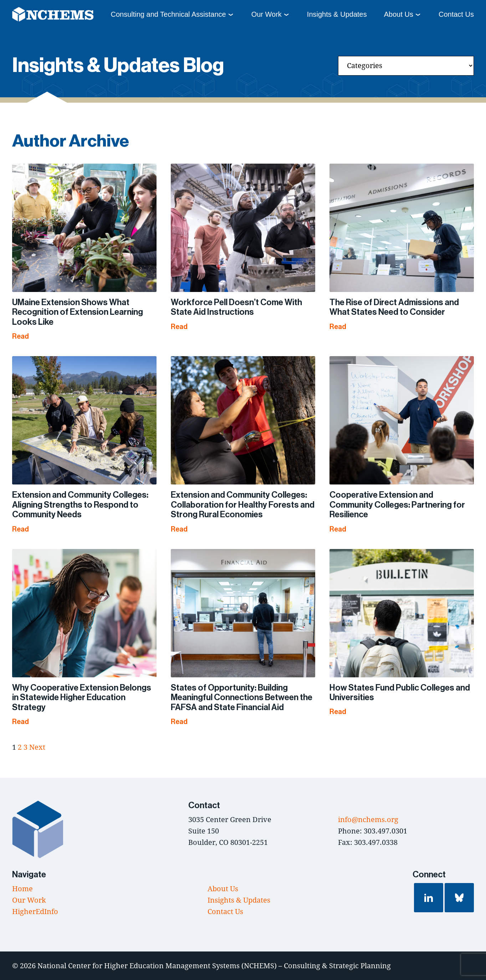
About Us (399, 14)
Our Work (267, 14)
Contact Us (456, 14)
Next (37, 747)
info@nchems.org (368, 819)
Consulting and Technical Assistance (168, 14)
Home (22, 889)
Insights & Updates (337, 14)
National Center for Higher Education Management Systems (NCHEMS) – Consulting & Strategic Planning (214, 966)
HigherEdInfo (35, 911)
